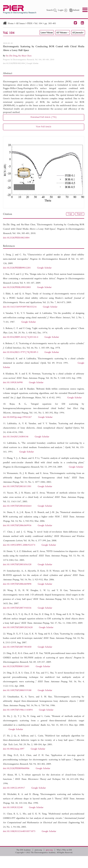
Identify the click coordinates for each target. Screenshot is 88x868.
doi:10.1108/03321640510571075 (19, 831)
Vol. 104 (38, 24)
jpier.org (49, 850)
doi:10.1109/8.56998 (13, 383)
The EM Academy (24, 850)
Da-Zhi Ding (12, 56)
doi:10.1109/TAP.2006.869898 (17, 584)
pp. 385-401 (50, 24)
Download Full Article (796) (44, 117)
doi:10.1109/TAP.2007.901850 (17, 647)
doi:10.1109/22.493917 (14, 788)
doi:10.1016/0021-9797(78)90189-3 (21, 352)
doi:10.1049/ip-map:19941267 (17, 417)
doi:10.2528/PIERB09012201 (17, 268)
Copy (70, 214)
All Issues (20, 24)
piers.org (38, 850)
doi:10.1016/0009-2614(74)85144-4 (21, 337)
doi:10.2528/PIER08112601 (16, 667)
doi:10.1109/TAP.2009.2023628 (18, 628)
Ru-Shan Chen (25, 56)
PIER (30, 24)
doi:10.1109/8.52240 (13, 808)
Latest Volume (47, 33)
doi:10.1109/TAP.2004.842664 (17, 506)
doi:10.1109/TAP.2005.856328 (17, 565)
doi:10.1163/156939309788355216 (20, 307)
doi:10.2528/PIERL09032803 (17, 287)
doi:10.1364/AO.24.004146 (16, 437)
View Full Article (44, 127)
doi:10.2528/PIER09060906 (16, 769)
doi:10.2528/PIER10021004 (14, 63)
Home (11, 24)
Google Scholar (33, 63)
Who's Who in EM (64, 850)
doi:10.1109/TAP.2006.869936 (17, 526)
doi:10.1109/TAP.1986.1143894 (18, 710)
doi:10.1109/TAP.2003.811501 (17, 487)
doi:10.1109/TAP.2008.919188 (17, 690)
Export (80, 214)
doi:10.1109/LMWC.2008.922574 (19, 545)
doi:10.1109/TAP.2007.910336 (17, 608)
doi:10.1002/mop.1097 (14, 749)
